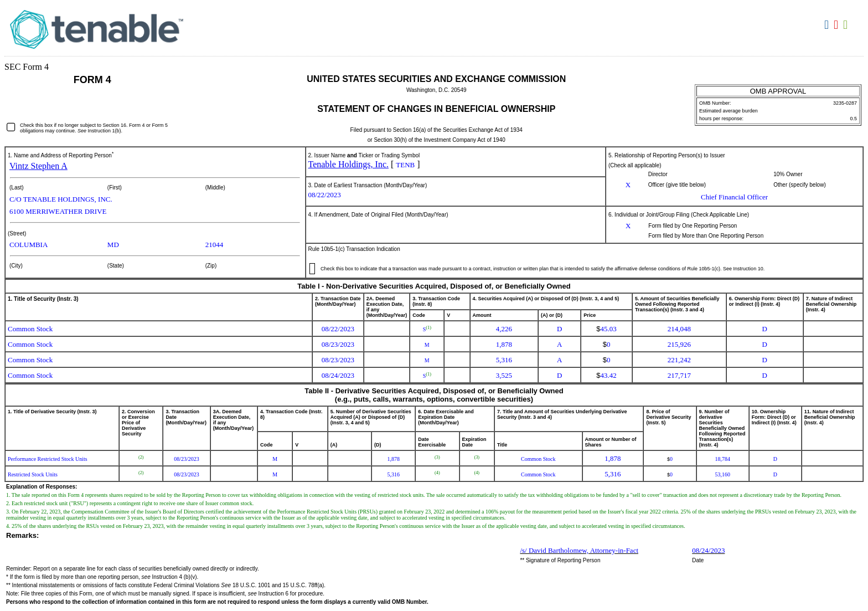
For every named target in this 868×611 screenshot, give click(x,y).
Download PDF (837, 25)
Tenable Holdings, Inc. (349, 164)
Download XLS (847, 25)
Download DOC (828, 25)
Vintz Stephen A (38, 166)
